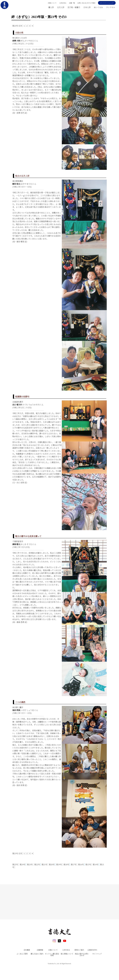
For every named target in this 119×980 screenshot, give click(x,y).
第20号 (52, 864)
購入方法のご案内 (37, 966)
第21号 (44, 864)
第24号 (22, 864)
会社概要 (27, 963)
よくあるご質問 (22, 966)
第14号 (96, 864)
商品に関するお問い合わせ (82, 967)
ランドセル (111, 7)
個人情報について (67, 966)
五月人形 (61, 7)
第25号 (15, 864)
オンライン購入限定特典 (52, 967)
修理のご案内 (79, 963)
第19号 (59, 864)
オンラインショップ (107, 3)
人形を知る (63, 3)
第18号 (66, 864)
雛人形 (51, 7)
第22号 (37, 864)
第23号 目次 (17, 26)
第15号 (88, 864)
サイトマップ (97, 966)
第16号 (81, 864)
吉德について (52, 3)
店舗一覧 (72, 3)
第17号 (74, 864)
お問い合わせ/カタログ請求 (86, 3)
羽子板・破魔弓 (74, 7)
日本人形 (87, 7)
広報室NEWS (92, 963)
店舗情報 (40, 963)
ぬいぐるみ (98, 7)
